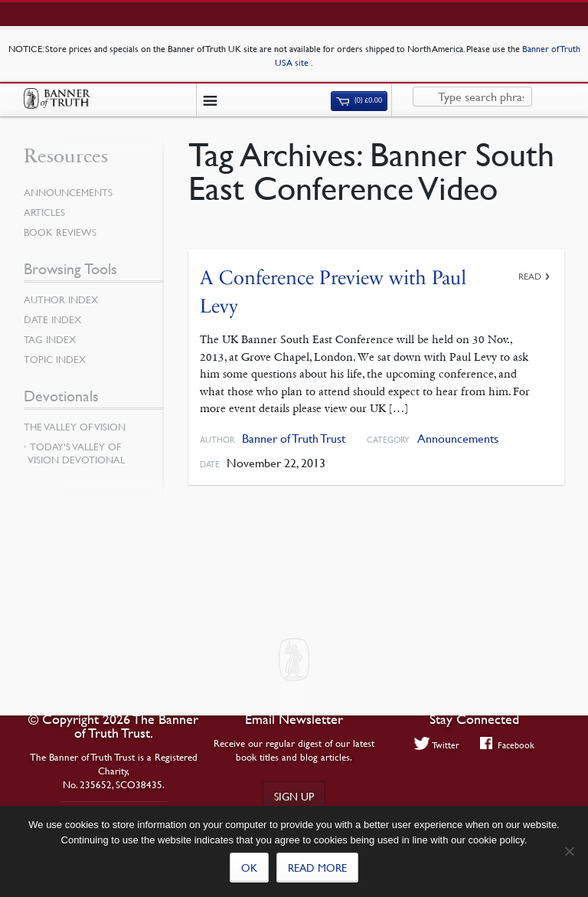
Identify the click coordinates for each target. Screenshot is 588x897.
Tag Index (50, 339)
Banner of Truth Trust (294, 439)
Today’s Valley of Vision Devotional (76, 453)
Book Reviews (60, 232)
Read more (317, 867)
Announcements (458, 439)
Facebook (507, 745)
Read (530, 276)
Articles (44, 212)
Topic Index (55, 359)
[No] (569, 851)
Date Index (52, 319)
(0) (359, 100)
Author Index (61, 300)
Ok (249, 867)
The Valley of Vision (75, 427)
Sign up (294, 796)
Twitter (437, 745)
